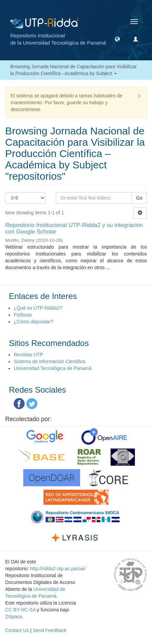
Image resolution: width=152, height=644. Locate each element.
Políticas (23, 315)
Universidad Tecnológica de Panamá (53, 368)
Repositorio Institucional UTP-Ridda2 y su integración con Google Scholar (74, 228)
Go (139, 198)
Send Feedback (50, 630)
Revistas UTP (28, 355)
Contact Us (17, 630)
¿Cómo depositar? (33, 322)
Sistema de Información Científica (49, 361)
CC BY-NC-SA (20, 610)
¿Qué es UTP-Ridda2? (38, 308)
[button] (117, 39)
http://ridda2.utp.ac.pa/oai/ (58, 569)
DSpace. (14, 617)
